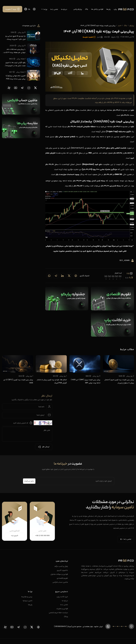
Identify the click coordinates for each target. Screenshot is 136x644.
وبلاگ (66, 616)
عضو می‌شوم (29, 481)
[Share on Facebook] (76, 276)
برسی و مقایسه (27, 597)
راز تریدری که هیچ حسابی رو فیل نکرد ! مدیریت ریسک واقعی (15, 38)
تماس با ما (54, 9)
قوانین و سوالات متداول (59, 574)
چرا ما (44, 9)
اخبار (120, 25)
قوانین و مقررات (62, 608)
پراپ (115, 9)
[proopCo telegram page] (22, 88)
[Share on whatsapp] (49, 276)
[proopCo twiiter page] (35, 88)
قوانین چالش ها (97, 9)
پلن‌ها (108, 9)
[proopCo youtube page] (16, 88)
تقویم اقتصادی (62, 578)
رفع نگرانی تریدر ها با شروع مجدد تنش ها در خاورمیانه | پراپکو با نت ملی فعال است (15, 64)
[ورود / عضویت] (12, 9)
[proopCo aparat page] (9, 88)
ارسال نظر (44, 447)
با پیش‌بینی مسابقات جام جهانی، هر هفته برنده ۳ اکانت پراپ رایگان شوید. (15, 51)
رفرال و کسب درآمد (61, 566)
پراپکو (132, 25)
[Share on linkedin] (63, 276)
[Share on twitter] (69, 276)
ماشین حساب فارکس (60, 582)
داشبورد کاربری (62, 570)
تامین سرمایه (28, 601)
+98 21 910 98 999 (42, 535)
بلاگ (87, 9)
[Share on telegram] (56, 276)
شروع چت (15, 536)
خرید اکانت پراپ (62, 597)
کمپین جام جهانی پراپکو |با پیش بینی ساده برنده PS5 (16, 77)
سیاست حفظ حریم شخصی (58, 612)
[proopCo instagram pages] (29, 88)
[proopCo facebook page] (38, 627)
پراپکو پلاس (78, 9)
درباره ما (64, 9)
